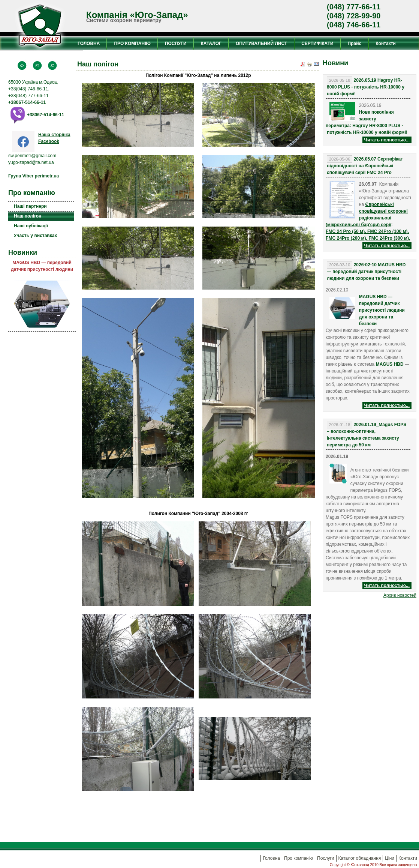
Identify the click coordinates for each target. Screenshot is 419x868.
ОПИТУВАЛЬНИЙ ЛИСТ (261, 44)
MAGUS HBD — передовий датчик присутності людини (42, 266)
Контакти (386, 44)
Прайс (355, 44)
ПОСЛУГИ (176, 44)
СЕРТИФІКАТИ (317, 44)
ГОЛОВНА (89, 44)
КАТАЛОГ (211, 44)
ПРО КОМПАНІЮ (132, 44)
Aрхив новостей (400, 595)
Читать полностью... (387, 140)
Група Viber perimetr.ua (34, 176)
